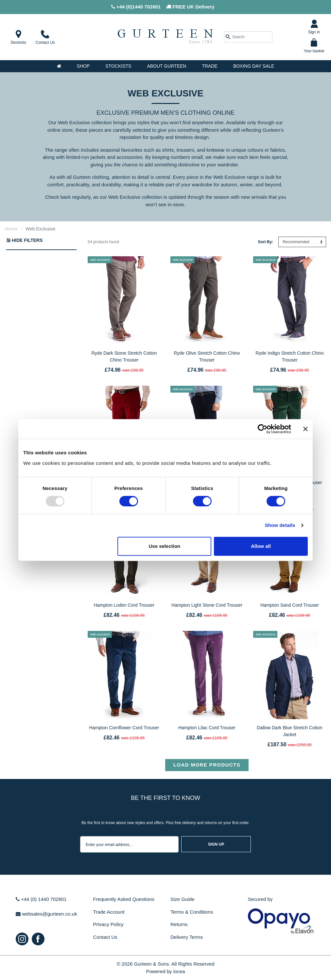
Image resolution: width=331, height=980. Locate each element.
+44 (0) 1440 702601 (41, 899)
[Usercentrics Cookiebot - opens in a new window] (262, 429)
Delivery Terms (187, 937)
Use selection (165, 546)
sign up (216, 844)
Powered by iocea (165, 971)
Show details (280, 525)
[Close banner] (305, 429)
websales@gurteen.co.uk (46, 914)
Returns (179, 924)
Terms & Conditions (192, 912)
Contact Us (105, 937)
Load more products (207, 765)
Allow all (261, 546)
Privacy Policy (108, 924)
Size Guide (182, 899)
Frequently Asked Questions (124, 899)
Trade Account (109, 912)
